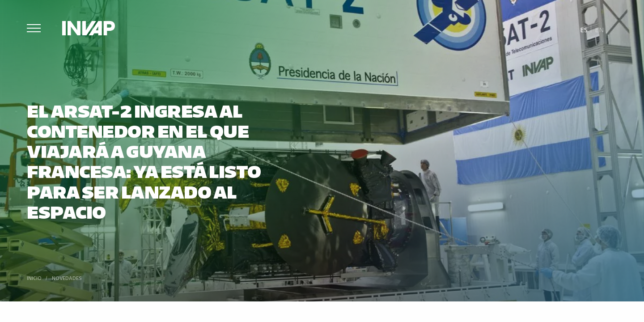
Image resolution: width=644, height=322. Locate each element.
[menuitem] (584, 29)
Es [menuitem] (584, 29)
